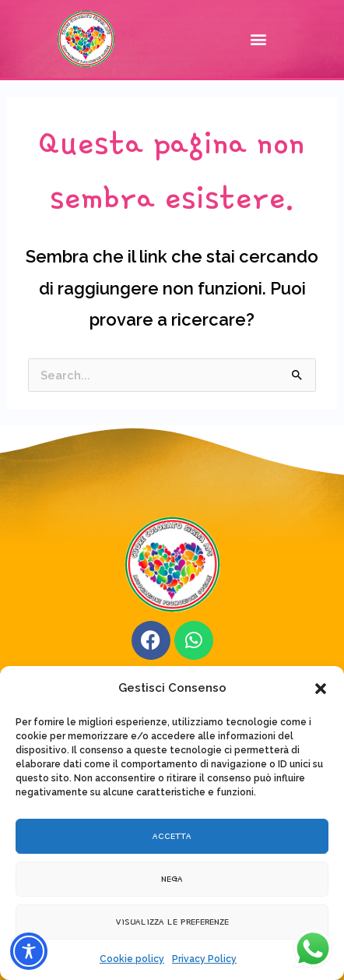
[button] (321, 689)
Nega (172, 878)
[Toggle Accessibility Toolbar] (29, 951)
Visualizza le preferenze (172, 921)
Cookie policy (132, 959)
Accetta (172, 835)
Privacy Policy (204, 959)
